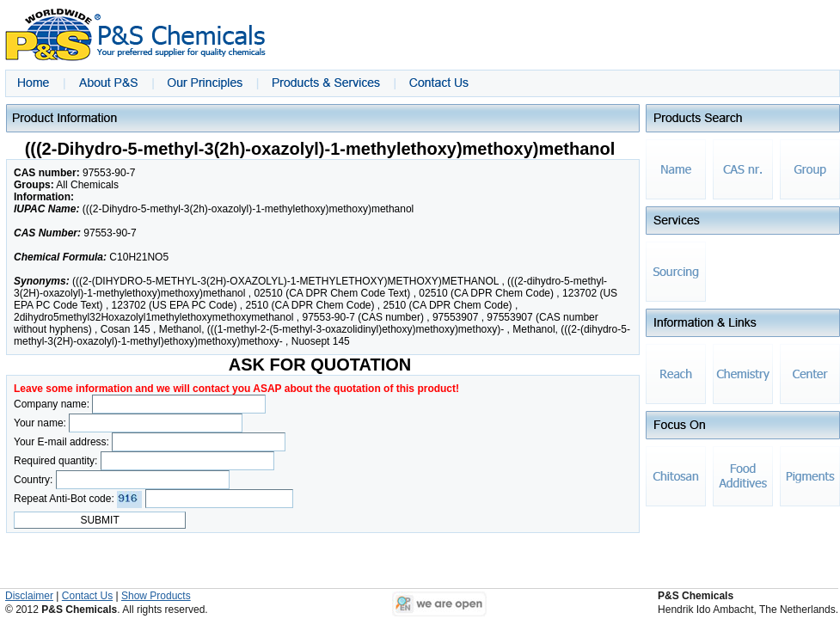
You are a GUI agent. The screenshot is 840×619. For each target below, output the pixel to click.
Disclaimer (29, 596)
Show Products (156, 596)
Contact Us (87, 596)
